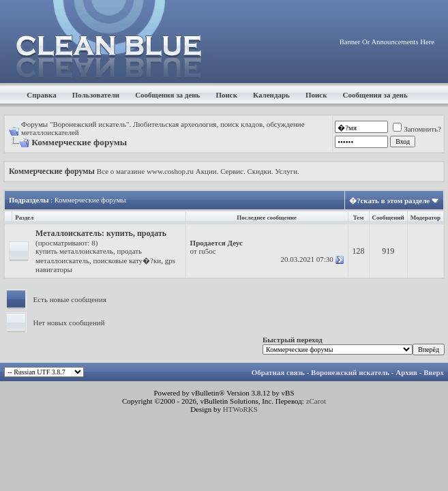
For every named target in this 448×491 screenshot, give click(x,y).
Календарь (271, 95)
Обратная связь (278, 372)
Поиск (226, 95)
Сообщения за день (167, 95)
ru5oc (208, 251)
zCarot (316, 401)
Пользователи (96, 95)
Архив (406, 372)
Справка (42, 95)
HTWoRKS (240, 409)
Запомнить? (417, 129)
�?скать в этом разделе (389, 200)
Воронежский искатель (350, 372)
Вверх (434, 372)
